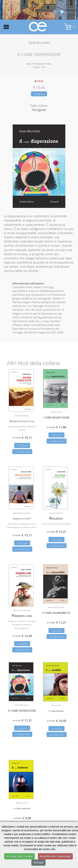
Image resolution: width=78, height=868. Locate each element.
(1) (70, 27)
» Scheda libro (22, 452)
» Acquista (39, 94)
